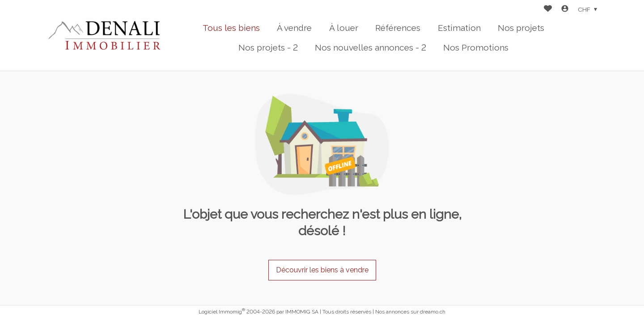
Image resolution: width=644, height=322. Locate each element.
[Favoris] (548, 10)
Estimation (459, 28)
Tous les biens (231, 28)
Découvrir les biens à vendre (322, 270)
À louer (344, 28)
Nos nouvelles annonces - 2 (371, 47)
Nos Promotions (476, 47)
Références (398, 28)
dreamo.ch (433, 312)
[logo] (104, 35)
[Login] (565, 10)
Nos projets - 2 (268, 47)
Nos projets (521, 28)
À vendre (294, 28)
